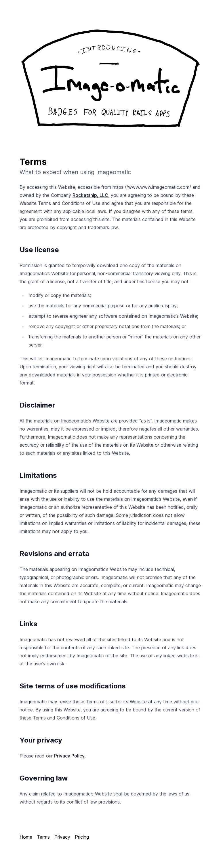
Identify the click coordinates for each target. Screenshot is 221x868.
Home (26, 837)
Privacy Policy (69, 756)
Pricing (82, 837)
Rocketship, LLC (90, 195)
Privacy (62, 837)
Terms (43, 837)
